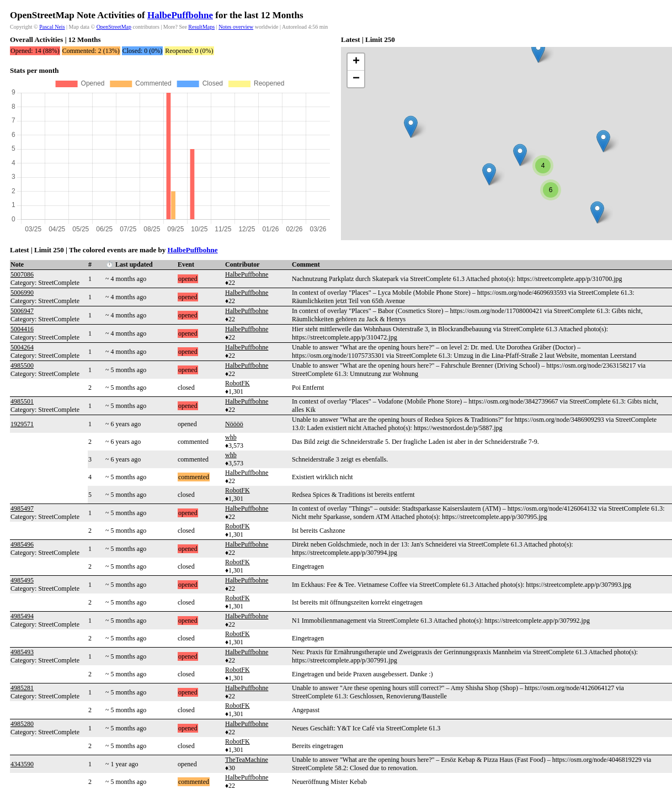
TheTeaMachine (247, 760)
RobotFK (238, 383)
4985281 (22, 688)
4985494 (22, 616)
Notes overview (236, 27)
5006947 (22, 311)
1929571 (22, 424)
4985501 (22, 401)
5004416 (22, 329)
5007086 (22, 274)
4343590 (22, 764)
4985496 (22, 544)
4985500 (22, 365)
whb (231, 437)
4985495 (22, 580)
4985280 (22, 724)
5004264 (22, 347)
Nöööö (234, 424)
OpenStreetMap (114, 27)
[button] (411, 127)
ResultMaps (201, 27)
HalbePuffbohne (180, 15)
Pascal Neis (52, 27)
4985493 (22, 652)
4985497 (22, 508)
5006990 (22, 293)
